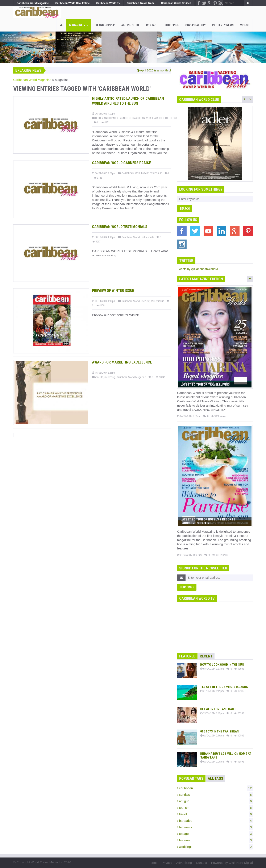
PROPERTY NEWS (223, 25)
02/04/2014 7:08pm (212, 762)
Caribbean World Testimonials (136, 237)
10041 (161, 377)
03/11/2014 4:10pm (104, 301)
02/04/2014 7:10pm (212, 736)
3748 (98, 178)
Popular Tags (191, 778)
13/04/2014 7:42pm (212, 713)
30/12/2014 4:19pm (104, 237)
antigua (215, 801)
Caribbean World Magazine (32, 80)
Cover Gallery (196, 25)
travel (215, 814)
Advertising (184, 863)
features (215, 840)
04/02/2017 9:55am (189, 416)
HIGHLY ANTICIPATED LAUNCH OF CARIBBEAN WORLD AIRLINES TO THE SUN (135, 118)
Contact (152, 25)
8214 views (220, 555)
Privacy (167, 863)
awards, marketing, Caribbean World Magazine (119, 377)
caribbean (215, 788)
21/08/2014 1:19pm (212, 691)
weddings (215, 847)
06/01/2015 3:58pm (104, 173)
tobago (215, 834)
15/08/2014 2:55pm (104, 373)
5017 (96, 242)
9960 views (219, 416)
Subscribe (172, 25)
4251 (105, 122)
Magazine (79, 25)
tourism (215, 808)
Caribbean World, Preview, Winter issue (141, 301)
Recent (206, 656)
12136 (239, 691)
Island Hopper (105, 25)
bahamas (215, 827)
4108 (100, 305)
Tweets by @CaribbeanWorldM (198, 269)
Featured (187, 656)
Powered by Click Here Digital (232, 863)
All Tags (215, 778)
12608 (239, 669)
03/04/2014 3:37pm (212, 669)
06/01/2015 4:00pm (104, 114)
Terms (153, 863)
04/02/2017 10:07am (189, 555)
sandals (215, 795)
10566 (239, 736)
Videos (245, 25)
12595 (239, 762)
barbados (215, 821)
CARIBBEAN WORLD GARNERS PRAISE (140, 173)
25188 (239, 713)
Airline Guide (130, 25)
